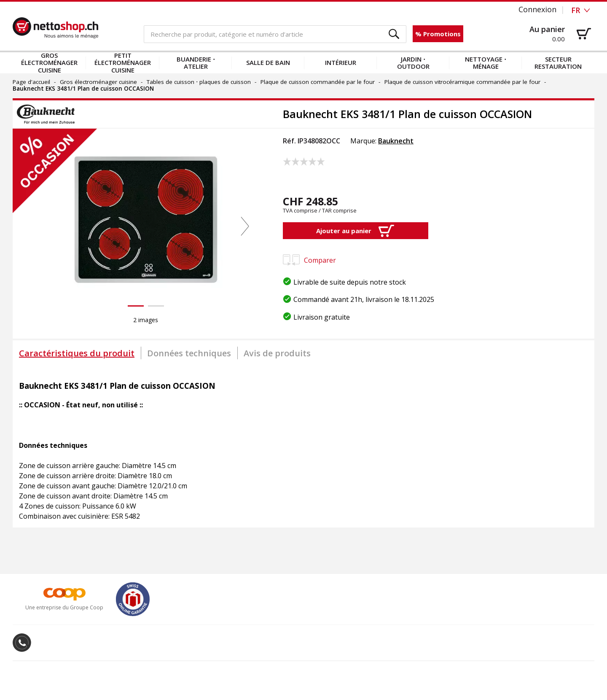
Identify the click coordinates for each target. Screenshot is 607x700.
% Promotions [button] (438, 34)
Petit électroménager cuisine (123, 63)
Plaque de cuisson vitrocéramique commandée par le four (462, 82)
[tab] (77, 353)
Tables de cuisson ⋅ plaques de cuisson (199, 82)
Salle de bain (268, 62)
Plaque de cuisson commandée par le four (318, 82)
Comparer (309, 260)
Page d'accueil (31, 82)
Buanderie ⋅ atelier (196, 63)
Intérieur (341, 62)
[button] (394, 34)
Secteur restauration (558, 63)
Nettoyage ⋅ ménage (486, 63)
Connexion (537, 9)
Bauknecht (396, 141)
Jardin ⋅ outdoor (413, 63)
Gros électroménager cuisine (49, 63)
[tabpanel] (303, 447)
